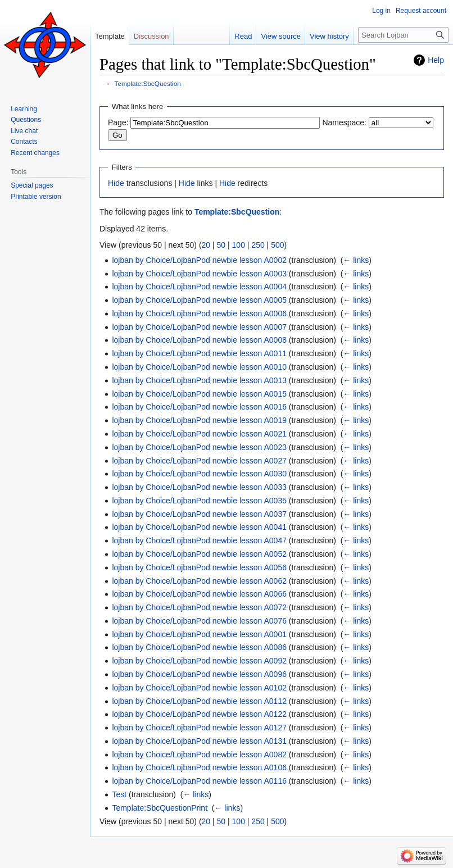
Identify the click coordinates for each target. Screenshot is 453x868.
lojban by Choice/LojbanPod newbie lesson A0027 (199, 461)
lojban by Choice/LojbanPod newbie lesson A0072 (199, 607)
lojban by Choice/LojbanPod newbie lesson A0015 (199, 394)
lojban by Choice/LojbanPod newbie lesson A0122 (199, 714)
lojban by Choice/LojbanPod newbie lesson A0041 (199, 527)
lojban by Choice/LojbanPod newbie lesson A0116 (199, 781)
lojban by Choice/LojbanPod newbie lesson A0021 (199, 434)
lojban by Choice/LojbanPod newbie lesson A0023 (199, 447)
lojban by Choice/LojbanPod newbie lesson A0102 (199, 688)
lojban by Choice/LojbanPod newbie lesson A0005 (199, 300)
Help (436, 60)
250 (258, 245)
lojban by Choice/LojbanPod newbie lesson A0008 (199, 340)
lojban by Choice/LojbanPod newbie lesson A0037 (199, 514)
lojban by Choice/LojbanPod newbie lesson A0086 (199, 647)
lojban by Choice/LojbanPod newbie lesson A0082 (199, 755)
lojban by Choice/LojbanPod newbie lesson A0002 (199, 260)
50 (221, 245)
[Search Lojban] (403, 35)
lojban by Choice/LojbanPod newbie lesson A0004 (199, 287)
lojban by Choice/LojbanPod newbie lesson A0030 (199, 474)
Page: (118, 122)
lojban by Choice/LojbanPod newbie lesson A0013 (199, 380)
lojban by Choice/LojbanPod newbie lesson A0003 (199, 274)
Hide (116, 183)
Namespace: (344, 122)
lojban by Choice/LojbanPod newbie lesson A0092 (199, 661)
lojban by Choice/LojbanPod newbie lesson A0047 (199, 540)
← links (356, 260)
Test (119, 794)
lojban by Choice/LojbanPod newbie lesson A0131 (199, 741)
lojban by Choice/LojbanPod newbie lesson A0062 (199, 581)
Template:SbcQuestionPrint (160, 808)
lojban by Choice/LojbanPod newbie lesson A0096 (199, 674)
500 (277, 245)
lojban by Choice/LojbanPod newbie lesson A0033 (199, 487)
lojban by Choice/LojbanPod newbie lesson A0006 (199, 313)
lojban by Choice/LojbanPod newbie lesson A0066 (199, 594)
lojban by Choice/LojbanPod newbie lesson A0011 (199, 353)
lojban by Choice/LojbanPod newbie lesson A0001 (199, 634)
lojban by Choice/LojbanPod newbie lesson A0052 (199, 554)
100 (239, 245)
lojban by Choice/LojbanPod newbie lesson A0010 (199, 367)
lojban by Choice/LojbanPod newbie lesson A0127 (199, 728)
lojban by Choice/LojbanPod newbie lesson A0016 (199, 407)
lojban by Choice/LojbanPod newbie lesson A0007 (199, 327)
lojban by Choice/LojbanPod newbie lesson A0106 (199, 767)
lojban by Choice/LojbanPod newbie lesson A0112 (199, 701)
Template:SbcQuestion (148, 83)
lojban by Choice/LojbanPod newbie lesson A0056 (199, 567)
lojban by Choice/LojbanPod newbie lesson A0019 (199, 420)
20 (206, 245)
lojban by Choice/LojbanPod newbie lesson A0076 (199, 621)
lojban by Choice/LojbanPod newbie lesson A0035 (199, 501)
